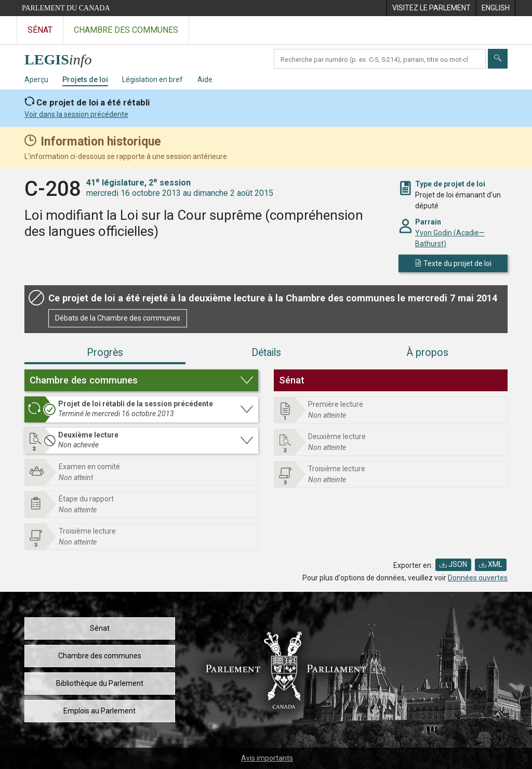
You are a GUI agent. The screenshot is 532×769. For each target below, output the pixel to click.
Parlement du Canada (66, 8)
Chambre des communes (100, 656)
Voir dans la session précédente (76, 114)
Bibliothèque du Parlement (100, 683)
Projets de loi (85, 79)
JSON (453, 564)
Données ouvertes (478, 578)
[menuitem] (431, 8)
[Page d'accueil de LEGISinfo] (64, 57)
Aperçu (36, 79)
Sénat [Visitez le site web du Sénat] (40, 30)
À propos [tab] (427, 353)
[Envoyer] (498, 59)
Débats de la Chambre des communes (118, 318)
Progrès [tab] (105, 353)
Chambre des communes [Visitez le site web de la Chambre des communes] (126, 30)
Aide (205, 79)
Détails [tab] (266, 353)
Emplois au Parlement (99, 711)
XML (491, 564)
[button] (141, 380)
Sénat (100, 628)
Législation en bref (152, 79)
